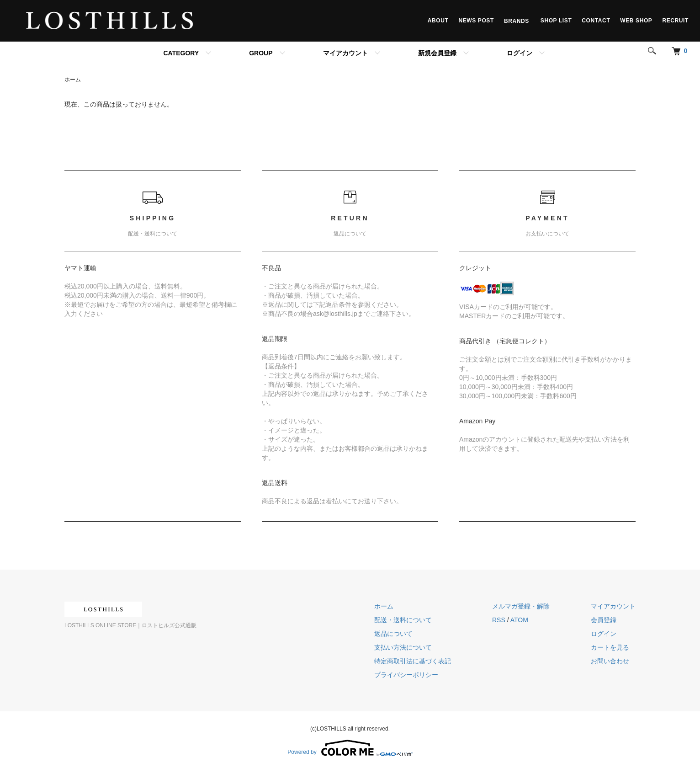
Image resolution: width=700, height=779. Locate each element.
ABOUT (438, 21)
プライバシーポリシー (406, 675)
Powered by (350, 748)
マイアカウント (345, 53)
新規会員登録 (437, 53)
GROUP (261, 53)
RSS (499, 620)
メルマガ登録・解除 (521, 606)
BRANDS (517, 21)
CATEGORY (181, 53)
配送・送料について (403, 620)
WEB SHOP (636, 21)
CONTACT (596, 21)
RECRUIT (675, 21)
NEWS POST (476, 21)
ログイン (520, 53)
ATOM (519, 620)
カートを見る (610, 647)
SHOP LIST (556, 21)
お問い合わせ (610, 661)
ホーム (73, 80)
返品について (393, 634)
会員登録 (604, 620)
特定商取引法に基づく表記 (413, 661)
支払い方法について (403, 647)
